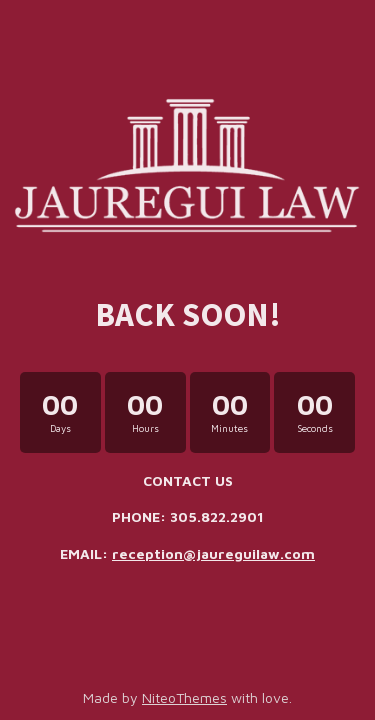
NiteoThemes (184, 697)
